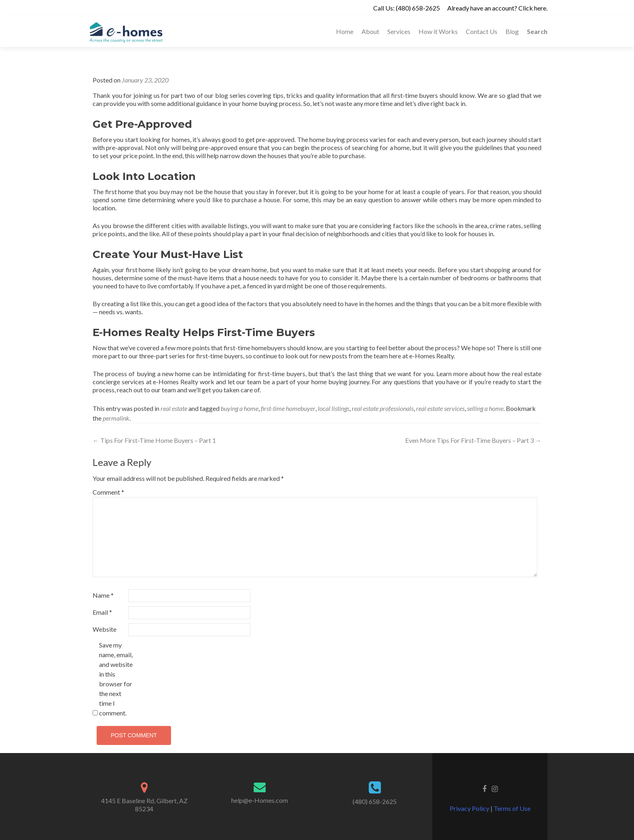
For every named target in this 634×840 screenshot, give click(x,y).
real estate (174, 408)
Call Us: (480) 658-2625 (407, 8)
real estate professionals (383, 408)
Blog (512, 31)
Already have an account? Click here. (497, 8)
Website (105, 629)
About (370, 31)
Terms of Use (511, 808)
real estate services (440, 408)
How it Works (438, 31)
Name (103, 595)
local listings (334, 408)
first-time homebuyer (288, 408)
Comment (108, 492)
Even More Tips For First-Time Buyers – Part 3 (473, 440)
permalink (116, 418)
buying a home (240, 408)
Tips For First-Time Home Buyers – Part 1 (154, 440)
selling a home (485, 408)
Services (399, 31)
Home (345, 31)
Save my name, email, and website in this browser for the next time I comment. (116, 679)
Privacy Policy (470, 808)
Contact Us (482, 31)
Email (102, 612)
